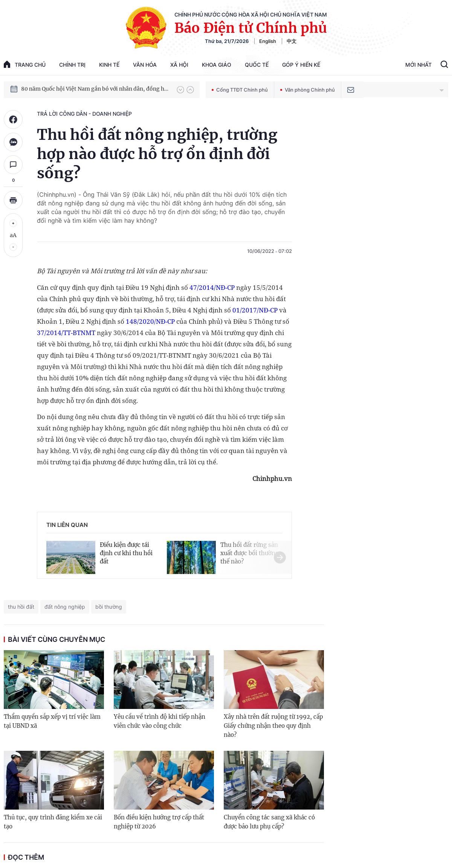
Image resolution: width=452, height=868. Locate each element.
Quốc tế (257, 65)
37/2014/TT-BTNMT (66, 333)
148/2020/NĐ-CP (150, 321)
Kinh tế (109, 65)
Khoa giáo (217, 65)
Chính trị (72, 65)
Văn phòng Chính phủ (308, 90)
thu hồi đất (21, 607)
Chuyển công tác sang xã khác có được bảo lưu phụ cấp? (269, 822)
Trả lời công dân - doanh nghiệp (84, 114)
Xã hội (179, 65)
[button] (180, 90)
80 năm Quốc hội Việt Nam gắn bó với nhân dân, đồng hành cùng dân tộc (95, 89)
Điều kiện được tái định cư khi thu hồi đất (126, 553)
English (268, 41)
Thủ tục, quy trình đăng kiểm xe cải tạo (53, 822)
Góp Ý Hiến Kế (301, 65)
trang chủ (25, 64)
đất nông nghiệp (65, 607)
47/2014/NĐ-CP (212, 287)
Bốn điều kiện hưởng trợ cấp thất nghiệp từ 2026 (159, 822)
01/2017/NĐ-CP (255, 310)
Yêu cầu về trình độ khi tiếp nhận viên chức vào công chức (160, 721)
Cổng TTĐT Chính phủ (240, 90)
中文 (292, 41)
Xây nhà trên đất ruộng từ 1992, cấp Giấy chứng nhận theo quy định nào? (273, 726)
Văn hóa (145, 65)
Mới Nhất (418, 65)
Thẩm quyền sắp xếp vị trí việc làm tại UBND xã (52, 721)
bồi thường (109, 607)
